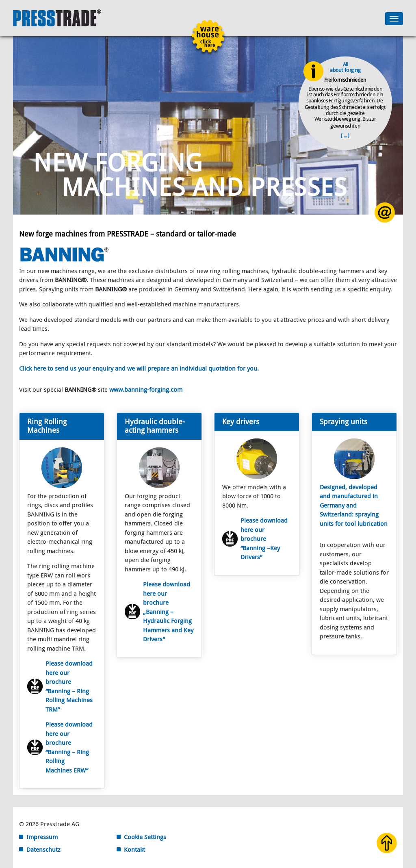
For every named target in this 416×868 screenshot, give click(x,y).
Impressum (42, 837)
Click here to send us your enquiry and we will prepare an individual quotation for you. (139, 368)
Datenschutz (43, 849)
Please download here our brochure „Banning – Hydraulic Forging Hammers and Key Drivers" (168, 611)
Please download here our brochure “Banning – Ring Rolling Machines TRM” (69, 686)
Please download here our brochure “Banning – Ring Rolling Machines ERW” (69, 747)
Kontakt (134, 849)
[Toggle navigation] (394, 19)
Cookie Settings (145, 837)
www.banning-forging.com (146, 389)
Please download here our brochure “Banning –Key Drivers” (264, 538)
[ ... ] (345, 135)
